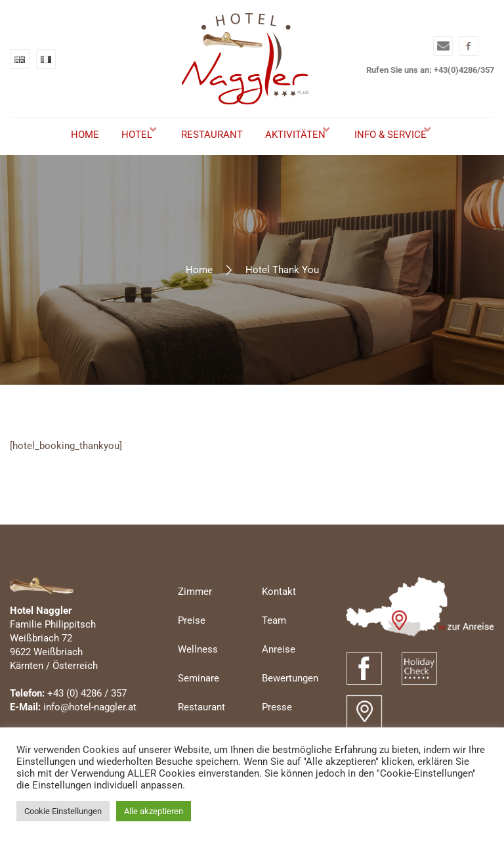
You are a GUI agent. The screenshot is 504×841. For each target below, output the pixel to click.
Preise (192, 641)
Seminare (199, 699)
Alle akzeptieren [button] (154, 811)
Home (199, 291)
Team (274, 641)
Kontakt (279, 613)
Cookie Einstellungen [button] (63, 811)
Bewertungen (290, 699)
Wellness (198, 670)
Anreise (279, 670)
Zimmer (195, 613)
